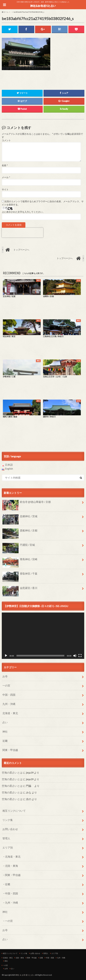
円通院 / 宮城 (19, 546)
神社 (5, 731)
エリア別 (8, 847)
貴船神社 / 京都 (20, 532)
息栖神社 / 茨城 (20, 518)
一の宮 (6, 685)
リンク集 (8, 820)
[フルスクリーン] (80, 656)
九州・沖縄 (9, 704)
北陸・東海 (11, 866)
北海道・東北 (10, 713)
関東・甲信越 (10, 750)
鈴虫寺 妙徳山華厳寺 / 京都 (27, 503)
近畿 (5, 741)
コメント (6, 140)
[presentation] (22, 233)
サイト (5, 189)
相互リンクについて (14, 811)
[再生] (6, 656)
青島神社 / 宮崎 (20, 561)
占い (5, 722)
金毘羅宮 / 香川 (20, 589)
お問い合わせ (10, 829)
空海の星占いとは (12, 773)
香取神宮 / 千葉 (20, 575)
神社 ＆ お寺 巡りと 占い (25, 975)
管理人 (6, 838)
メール (6, 177)
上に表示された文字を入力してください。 (23, 212)
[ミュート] (75, 656)
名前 (5, 165)
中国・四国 (9, 695)
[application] (43, 636)
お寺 (5, 676)
